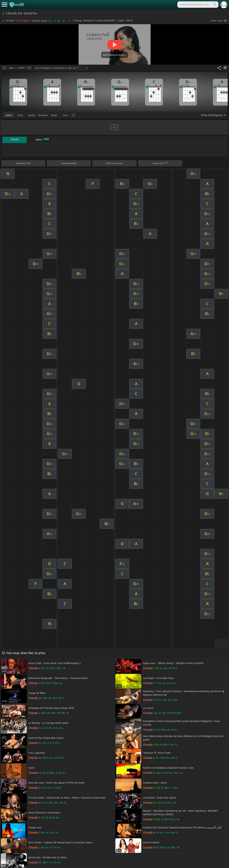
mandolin (43, 115)
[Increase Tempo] (29, 68)
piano (20, 115)
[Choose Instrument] (73, 115)
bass (66, 115)
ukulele (32, 115)
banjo (54, 115)
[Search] (215, 5)
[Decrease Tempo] (4, 68)
